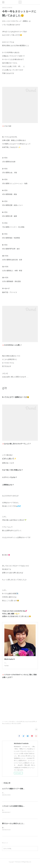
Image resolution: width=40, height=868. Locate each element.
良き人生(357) (18, 726)
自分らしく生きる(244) (17, 724)
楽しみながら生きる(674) (29, 724)
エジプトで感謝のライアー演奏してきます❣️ (17, 791)
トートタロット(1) (7, 724)
